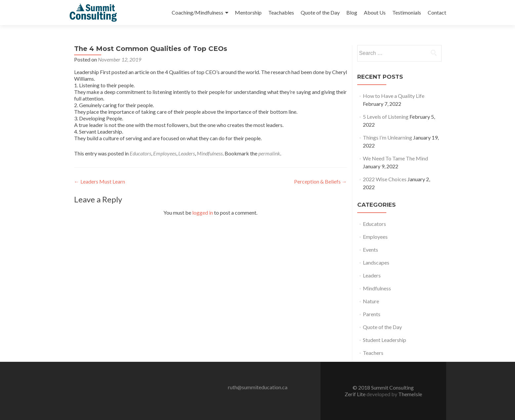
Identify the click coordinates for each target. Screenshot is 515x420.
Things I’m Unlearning (387, 137)
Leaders (187, 153)
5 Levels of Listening (386, 117)
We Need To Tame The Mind (395, 158)
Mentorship (248, 12)
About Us (375, 12)
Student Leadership (385, 340)
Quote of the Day (320, 12)
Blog (352, 12)
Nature (371, 301)
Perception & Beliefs (321, 181)
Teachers (373, 353)
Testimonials (407, 12)
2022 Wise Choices (385, 179)
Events (370, 250)
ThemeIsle (410, 394)
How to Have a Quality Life (394, 96)
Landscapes (376, 262)
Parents (372, 314)
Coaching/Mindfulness (197, 12)
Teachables (281, 12)
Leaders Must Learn (100, 181)
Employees (165, 153)
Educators (140, 153)
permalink (269, 153)
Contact (437, 12)
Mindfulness (210, 153)
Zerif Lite (356, 394)
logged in (203, 212)
